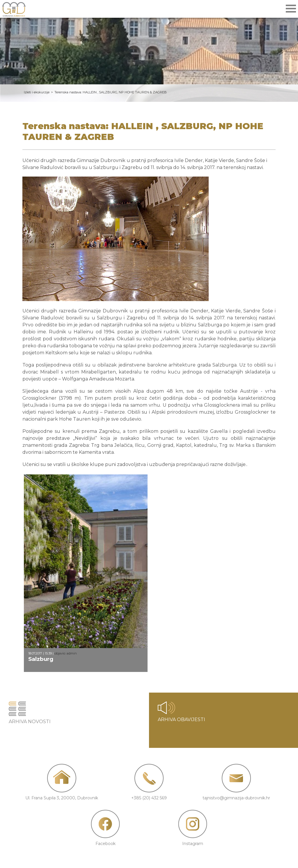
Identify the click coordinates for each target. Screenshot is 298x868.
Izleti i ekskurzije (37, 92)
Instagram (193, 844)
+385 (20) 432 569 (149, 798)
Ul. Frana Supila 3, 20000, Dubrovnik (62, 798)
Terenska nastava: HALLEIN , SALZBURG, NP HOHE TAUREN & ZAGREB (111, 92)
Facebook (105, 844)
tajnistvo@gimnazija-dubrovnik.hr (236, 798)
